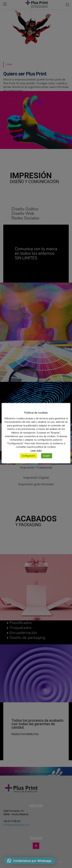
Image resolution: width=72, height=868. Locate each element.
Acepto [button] (47, 456)
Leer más (36, 451)
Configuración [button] (29, 456)
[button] (29, 861)
